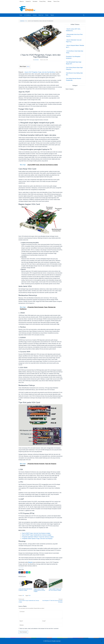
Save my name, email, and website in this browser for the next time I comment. (39, 629)
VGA (30, 595)
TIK (23, 595)
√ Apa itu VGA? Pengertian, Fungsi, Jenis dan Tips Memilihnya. (40, 72)
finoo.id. (49, 641)
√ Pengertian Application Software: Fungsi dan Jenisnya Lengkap (37, 537)
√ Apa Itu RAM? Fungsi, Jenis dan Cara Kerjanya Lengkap (36, 533)
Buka (28, 67)
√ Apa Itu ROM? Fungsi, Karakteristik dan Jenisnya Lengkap (36, 535)
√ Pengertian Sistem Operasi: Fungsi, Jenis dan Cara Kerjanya (37, 539)
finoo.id (30, 562)
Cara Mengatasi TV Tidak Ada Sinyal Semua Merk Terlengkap (52, 601)
